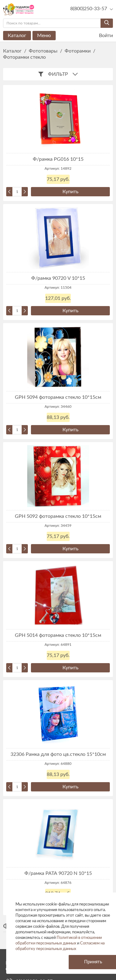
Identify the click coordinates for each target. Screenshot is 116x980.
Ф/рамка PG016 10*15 (58, 159)
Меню (44, 36)
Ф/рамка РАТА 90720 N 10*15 (58, 873)
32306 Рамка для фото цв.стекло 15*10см (58, 754)
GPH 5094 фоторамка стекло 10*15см (58, 397)
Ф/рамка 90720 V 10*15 (58, 278)
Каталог (17, 36)
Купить (71, 192)
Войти (102, 36)
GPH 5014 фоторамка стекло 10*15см (58, 635)
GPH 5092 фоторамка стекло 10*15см (58, 516)
